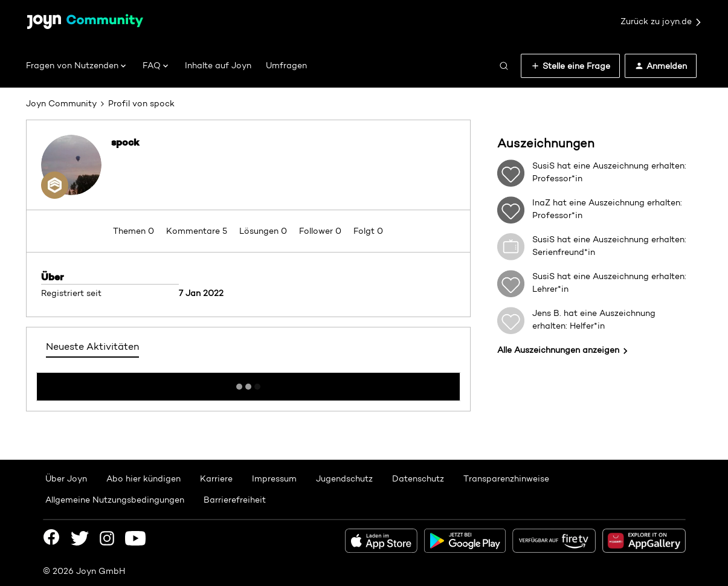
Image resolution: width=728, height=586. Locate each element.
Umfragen (286, 65)
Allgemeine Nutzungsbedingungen (115, 500)
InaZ (541, 202)
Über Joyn (66, 478)
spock (125, 142)
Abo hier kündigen (143, 478)
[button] (570, 66)
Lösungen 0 (264, 231)
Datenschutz (418, 478)
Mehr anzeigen (248, 383)
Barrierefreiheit (235, 500)
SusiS (543, 166)
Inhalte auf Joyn (218, 65)
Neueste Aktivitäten (92, 346)
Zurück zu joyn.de (662, 22)
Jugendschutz (344, 478)
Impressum (274, 478)
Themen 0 (135, 231)
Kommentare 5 (198, 231)
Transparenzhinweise (506, 478)
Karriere (216, 478)
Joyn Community (61, 103)
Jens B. (547, 313)
